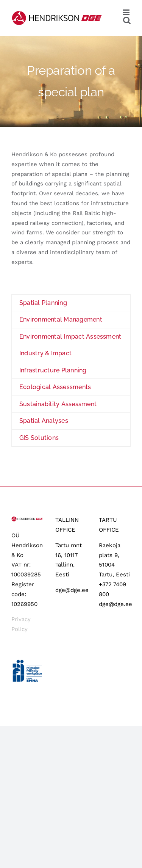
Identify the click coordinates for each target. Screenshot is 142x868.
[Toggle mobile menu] (127, 12)
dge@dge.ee (72, 590)
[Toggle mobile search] (127, 20)
